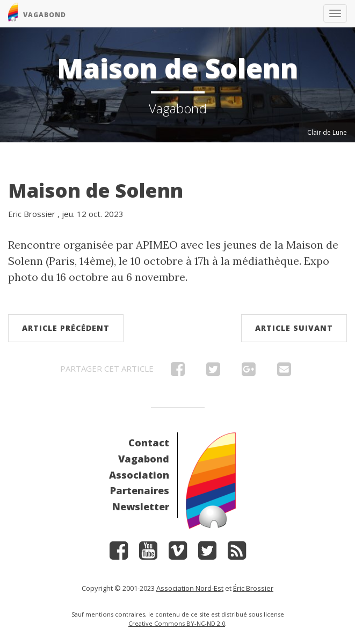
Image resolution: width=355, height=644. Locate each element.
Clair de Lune (327, 132)
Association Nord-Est (190, 588)
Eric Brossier (32, 214)
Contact (149, 443)
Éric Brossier (253, 588)
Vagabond (144, 459)
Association (139, 475)
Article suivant (294, 328)
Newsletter (141, 506)
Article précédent (66, 328)
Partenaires (140, 490)
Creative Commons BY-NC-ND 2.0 (177, 623)
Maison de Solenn (96, 190)
